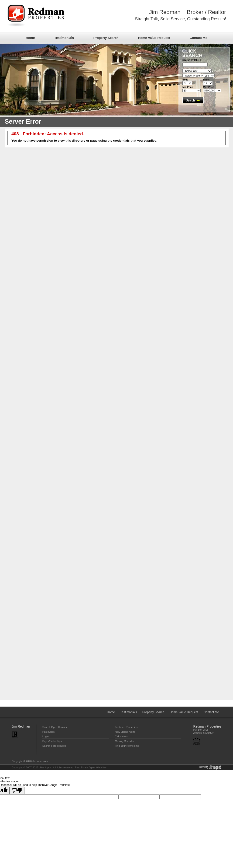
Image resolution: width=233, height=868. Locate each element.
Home (30, 38)
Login (46, 736)
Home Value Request (154, 38)
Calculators (121, 736)
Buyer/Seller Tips (52, 741)
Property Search (106, 38)
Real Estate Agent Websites (91, 767)
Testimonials (64, 38)
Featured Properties (126, 727)
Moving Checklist (125, 741)
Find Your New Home (127, 746)
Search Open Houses (55, 727)
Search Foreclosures (54, 746)
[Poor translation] (17, 790)
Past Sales (49, 732)
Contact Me (198, 38)
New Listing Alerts (125, 732)
